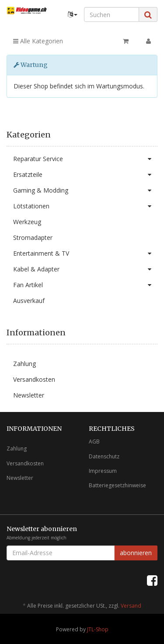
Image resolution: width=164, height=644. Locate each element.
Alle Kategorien (38, 41)
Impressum (103, 471)
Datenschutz (104, 456)
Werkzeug (27, 222)
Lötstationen (85, 206)
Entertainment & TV (85, 253)
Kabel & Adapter (85, 269)
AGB (94, 442)
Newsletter (29, 395)
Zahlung (24, 364)
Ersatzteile (85, 175)
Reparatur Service (85, 159)
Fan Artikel (85, 285)
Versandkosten (34, 379)
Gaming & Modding (85, 190)
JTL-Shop (98, 629)
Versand (131, 606)
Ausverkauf (29, 301)
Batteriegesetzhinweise (117, 485)
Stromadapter (33, 238)
